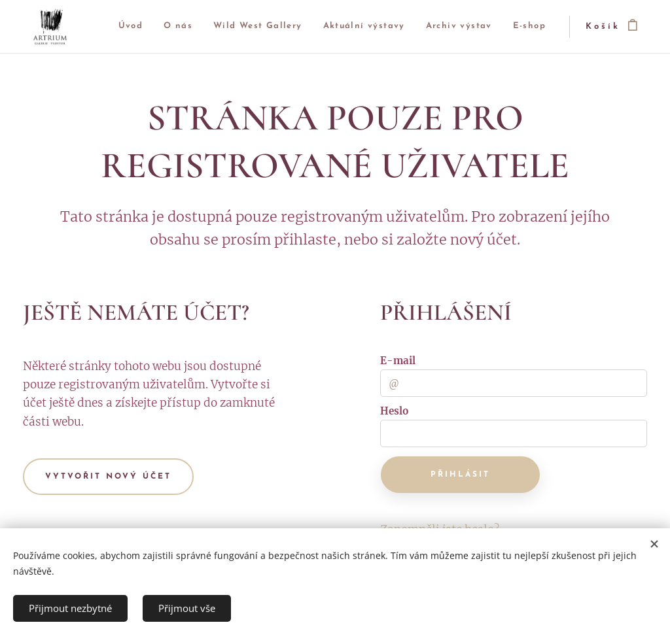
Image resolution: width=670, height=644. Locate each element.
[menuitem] (151, 26)
